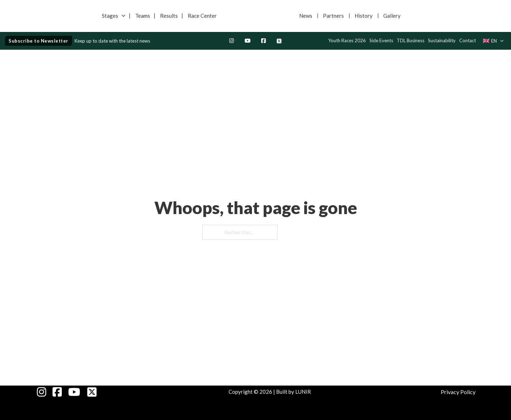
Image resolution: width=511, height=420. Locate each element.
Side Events (381, 40)
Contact (468, 40)
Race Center (202, 16)
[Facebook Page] (263, 41)
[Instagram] (232, 41)
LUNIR (303, 392)
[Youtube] (248, 41)
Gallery (392, 16)
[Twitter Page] (279, 41)
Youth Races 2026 (347, 40)
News (306, 16)
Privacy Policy (458, 392)
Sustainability (442, 40)
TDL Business (411, 40)
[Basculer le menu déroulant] (123, 16)
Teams (143, 16)
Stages (110, 16)
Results (169, 16)
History (364, 16)
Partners (333, 16)
